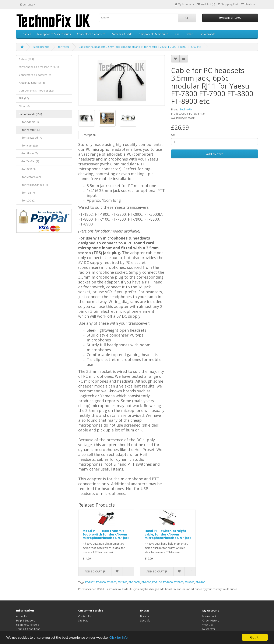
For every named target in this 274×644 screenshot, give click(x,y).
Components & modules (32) (36, 91)
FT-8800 (189, 582)
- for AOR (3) (27, 169)
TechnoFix (186, 109)
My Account (209, 616)
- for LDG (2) (27, 201)
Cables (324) (26, 59)
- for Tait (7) (27, 193)
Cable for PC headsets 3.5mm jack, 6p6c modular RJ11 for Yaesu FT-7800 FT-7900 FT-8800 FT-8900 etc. (140, 47)
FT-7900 (179, 582)
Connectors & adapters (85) (36, 75)
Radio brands (207, 34)
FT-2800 (112, 582)
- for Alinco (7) (28, 153)
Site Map (83, 621)
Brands (145, 616)
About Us (22, 616)
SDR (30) (24, 98)
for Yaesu (64, 47)
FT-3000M (134, 582)
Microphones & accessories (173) (39, 67)
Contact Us (85, 616)
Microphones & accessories (54, 34)
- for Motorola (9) (30, 177)
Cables (27, 34)
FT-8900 (200, 582)
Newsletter (209, 629)
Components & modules (153, 34)
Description (89, 135)
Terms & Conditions (28, 629)
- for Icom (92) (28, 146)
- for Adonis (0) (29, 122)
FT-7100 (157, 582)
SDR (177, 34)
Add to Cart (215, 154)
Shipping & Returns (27, 625)
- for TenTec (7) (29, 161)
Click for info (119, 638)
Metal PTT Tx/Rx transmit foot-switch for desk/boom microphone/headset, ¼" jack (106, 534)
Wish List (208, 625)
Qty (173, 135)
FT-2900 (122, 582)
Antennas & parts (122, 34)
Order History (211, 621)
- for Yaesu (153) (30, 130)
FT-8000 (146, 582)
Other (189, 34)
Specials (145, 621)
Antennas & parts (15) (32, 83)
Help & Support (25, 621)
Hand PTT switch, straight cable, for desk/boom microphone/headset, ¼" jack (168, 534)
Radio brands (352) (30, 114)
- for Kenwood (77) (31, 138)
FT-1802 (90, 582)
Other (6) (24, 106)
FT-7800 (168, 582)
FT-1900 (101, 582)
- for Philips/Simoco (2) (33, 185)
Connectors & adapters (91, 34)
